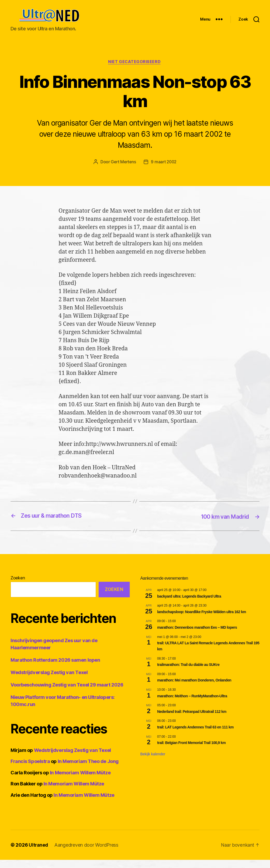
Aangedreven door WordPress (87, 853)
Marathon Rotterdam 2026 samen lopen (55, 668)
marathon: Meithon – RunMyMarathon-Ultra (192, 704)
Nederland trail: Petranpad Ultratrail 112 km (192, 720)
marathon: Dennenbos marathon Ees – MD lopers (197, 636)
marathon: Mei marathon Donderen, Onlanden (194, 688)
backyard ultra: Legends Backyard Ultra (189, 604)
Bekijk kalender (153, 762)
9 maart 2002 (164, 170)
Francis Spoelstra (30, 769)
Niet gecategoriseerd (135, 70)
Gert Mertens (123, 170)
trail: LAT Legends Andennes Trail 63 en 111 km (195, 735)
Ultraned (39, 853)
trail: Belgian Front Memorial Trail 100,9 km (191, 751)
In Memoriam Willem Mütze (80, 781)
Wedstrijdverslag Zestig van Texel (49, 681)
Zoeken (18, 586)
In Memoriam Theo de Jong (88, 769)
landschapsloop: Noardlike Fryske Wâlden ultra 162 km (202, 620)
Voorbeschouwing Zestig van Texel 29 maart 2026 (67, 693)
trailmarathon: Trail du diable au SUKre (188, 673)
